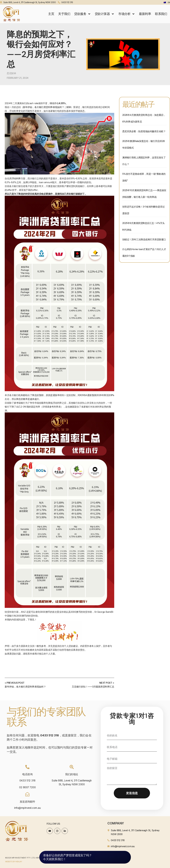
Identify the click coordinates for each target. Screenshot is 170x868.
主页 (51, 14)
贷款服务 (82, 14)
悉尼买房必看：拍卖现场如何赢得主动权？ (144, 131)
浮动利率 (16, 178)
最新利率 (145, 14)
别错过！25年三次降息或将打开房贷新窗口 (144, 239)
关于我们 (64, 14)
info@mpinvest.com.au (27, 808)
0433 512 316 (27, 780)
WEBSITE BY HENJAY (14, 862)
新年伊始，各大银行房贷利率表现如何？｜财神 (47, 107)
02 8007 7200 (27, 787)
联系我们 (161, 14)
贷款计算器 (105, 14)
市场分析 (127, 14)
